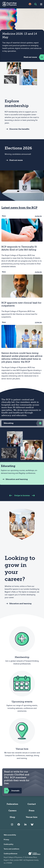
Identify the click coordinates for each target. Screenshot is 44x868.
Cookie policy (9, 844)
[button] (22, 423)
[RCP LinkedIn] (25, 825)
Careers (12, 811)
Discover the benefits (17, 129)
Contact (32, 804)
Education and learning (14, 479)
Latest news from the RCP (19, 208)
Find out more (34, 57)
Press (32, 811)
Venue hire (32, 817)
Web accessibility (10, 835)
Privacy (6, 840)
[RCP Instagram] (12, 825)
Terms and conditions (11, 849)
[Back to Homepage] (11, 4)
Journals (12, 791)
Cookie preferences (11, 854)
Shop (12, 817)
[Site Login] (30, 4)
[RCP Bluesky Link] (32, 825)
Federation (12, 804)
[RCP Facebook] (19, 825)
